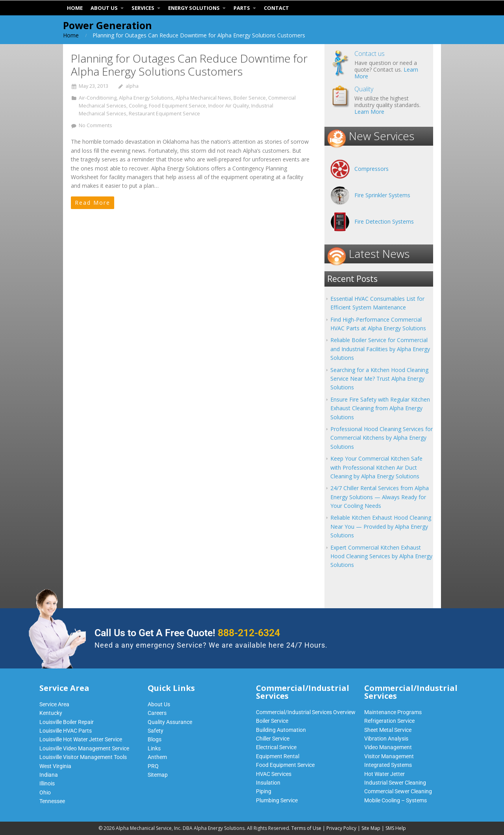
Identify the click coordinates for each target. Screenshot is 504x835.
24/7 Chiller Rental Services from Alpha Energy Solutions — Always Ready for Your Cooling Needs (380, 497)
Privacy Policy (341, 828)
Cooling (138, 106)
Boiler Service (250, 98)
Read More (93, 203)
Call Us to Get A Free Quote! (187, 633)
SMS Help (396, 828)
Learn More (369, 112)
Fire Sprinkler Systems (382, 195)
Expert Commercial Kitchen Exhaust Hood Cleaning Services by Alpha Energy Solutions (381, 556)
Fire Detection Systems (384, 221)
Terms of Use (306, 828)
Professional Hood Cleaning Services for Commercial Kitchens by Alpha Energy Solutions (382, 438)
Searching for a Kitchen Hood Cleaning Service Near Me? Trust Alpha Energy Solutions (379, 379)
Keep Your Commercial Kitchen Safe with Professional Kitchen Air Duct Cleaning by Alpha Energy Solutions (376, 467)
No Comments (95, 125)
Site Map (371, 828)
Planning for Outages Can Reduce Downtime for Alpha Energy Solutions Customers (189, 65)
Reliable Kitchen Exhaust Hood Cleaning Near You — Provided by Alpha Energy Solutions (381, 526)
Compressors (372, 169)
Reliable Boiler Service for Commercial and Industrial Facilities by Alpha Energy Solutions (380, 349)
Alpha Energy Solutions (146, 98)
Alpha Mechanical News (203, 98)
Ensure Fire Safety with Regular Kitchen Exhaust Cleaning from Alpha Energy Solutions (380, 408)
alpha (132, 86)
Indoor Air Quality (229, 106)
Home (71, 35)
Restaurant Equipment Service (164, 114)
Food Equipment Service (177, 106)
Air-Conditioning (98, 98)
